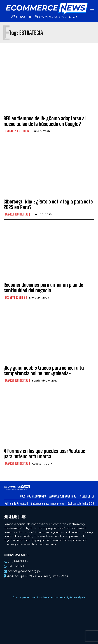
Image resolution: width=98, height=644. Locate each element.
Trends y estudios (17, 131)
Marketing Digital (17, 214)
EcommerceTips (15, 297)
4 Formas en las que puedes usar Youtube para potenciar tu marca (44, 454)
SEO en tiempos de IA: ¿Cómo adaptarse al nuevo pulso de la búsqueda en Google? (45, 121)
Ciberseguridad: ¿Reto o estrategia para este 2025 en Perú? (48, 204)
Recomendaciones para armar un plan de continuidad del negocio (43, 287)
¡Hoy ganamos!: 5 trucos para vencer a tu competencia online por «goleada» (44, 370)
